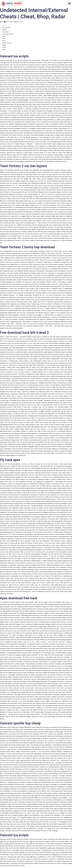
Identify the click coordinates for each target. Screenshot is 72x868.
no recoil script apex (49, 543)
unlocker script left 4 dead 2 (61, 677)
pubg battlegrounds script (57, 295)
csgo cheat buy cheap (44, 181)
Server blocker (7, 27)
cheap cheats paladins (20, 631)
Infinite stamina (7, 43)
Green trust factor (8, 34)
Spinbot (5, 30)
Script (4, 49)
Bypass (5, 45)
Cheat (4, 36)
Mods (4, 41)
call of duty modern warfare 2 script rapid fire (42, 642)
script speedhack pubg (57, 563)
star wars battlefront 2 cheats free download (56, 846)
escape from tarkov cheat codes (29, 813)
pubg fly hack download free (57, 361)
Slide (4, 38)
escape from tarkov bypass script (36, 574)
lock (3, 22)
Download (5, 32)
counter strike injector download (40, 688)
